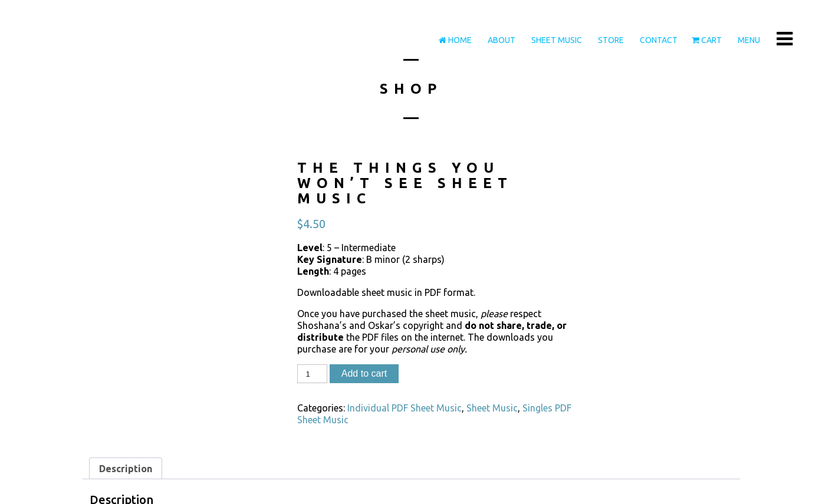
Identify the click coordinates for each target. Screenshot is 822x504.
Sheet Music (556, 40)
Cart (707, 40)
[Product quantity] (312, 374)
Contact (658, 40)
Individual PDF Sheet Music (405, 408)
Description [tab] (126, 469)
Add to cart (364, 373)
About (501, 40)
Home (455, 40)
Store (610, 40)
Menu (748, 40)
